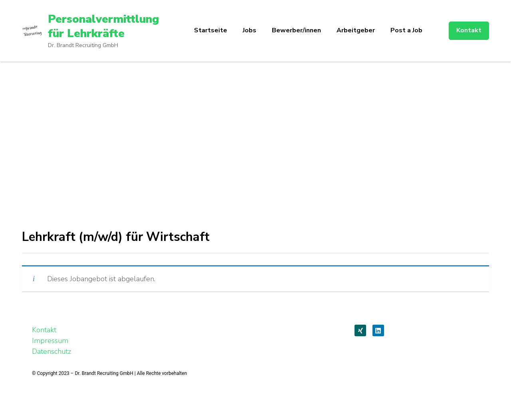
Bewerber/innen (296, 30)
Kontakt (469, 30)
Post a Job (406, 30)
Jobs (250, 30)
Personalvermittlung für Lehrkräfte (103, 26)
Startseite (211, 30)
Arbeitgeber (356, 30)
